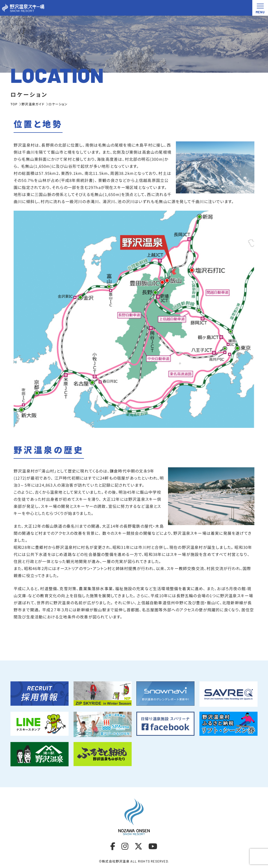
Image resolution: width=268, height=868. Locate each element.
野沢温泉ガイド (33, 104)
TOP (14, 104)
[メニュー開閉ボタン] (260, 8)
